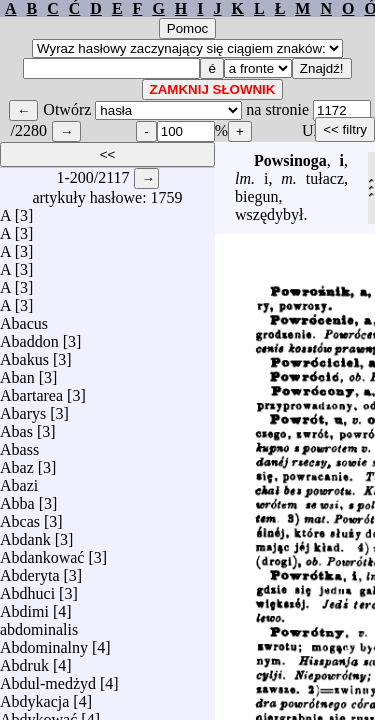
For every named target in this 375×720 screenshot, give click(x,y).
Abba (17, 498)
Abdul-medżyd (48, 678)
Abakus (24, 354)
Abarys (23, 408)
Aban (17, 372)
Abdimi (24, 606)
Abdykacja (34, 696)
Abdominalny (44, 642)
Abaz (17, 462)
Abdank (25, 534)
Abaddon (29, 336)
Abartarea (31, 390)
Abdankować (42, 552)
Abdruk (24, 660)
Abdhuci (27, 588)
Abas (16, 426)
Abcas (20, 516)
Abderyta (30, 570)
